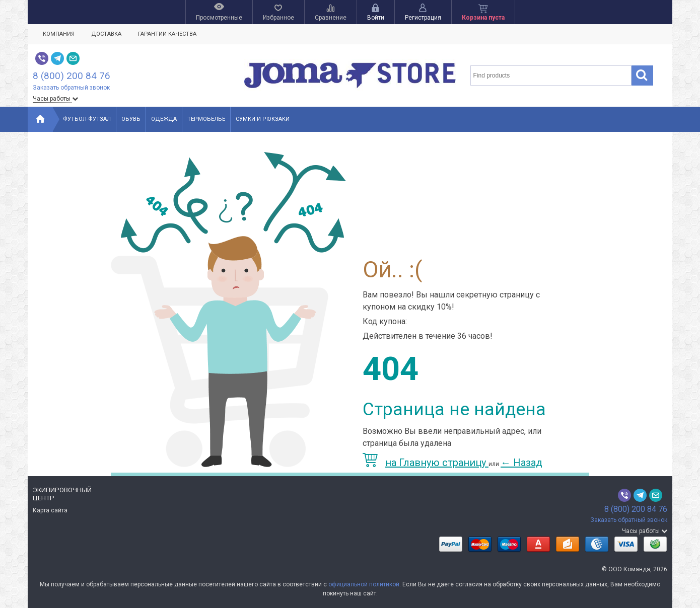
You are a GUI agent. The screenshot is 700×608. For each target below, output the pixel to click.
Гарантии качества (167, 34)
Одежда (164, 119)
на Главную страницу (426, 463)
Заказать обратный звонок (71, 88)
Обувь (131, 119)
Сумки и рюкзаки (263, 119)
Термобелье (206, 119)
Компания (59, 34)
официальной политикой (364, 584)
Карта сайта (50, 510)
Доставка (106, 34)
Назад (521, 463)
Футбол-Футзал (87, 119)
